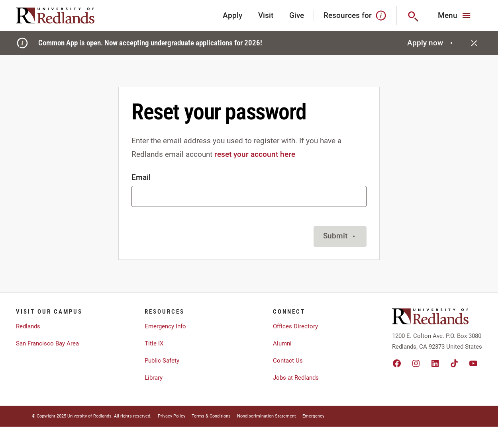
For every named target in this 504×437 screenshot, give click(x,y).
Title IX (154, 343)
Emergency (313, 416)
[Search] (413, 16)
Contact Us (288, 361)
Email (141, 177)
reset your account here (255, 154)
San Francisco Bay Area (47, 343)
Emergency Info (165, 326)
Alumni (282, 343)
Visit (266, 15)
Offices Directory (295, 326)
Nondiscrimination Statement (267, 416)
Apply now (431, 43)
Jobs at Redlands (296, 378)
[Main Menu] (455, 16)
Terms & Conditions (211, 416)
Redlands (28, 326)
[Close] (474, 43)
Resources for (355, 16)
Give (297, 15)
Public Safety (162, 361)
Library (154, 378)
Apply (232, 15)
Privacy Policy (172, 416)
